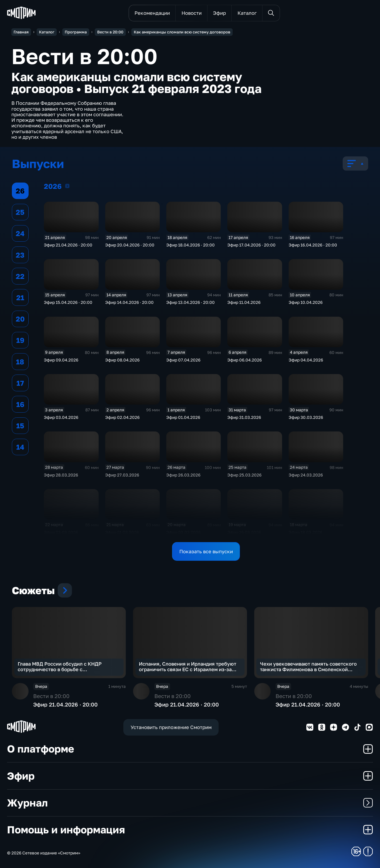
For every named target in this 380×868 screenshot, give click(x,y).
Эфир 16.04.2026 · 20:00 (313, 245)
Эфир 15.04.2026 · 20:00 (68, 302)
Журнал (190, 803)
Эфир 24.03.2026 (306, 475)
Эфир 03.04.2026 (61, 417)
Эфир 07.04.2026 (183, 360)
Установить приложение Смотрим (171, 727)
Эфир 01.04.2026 (183, 417)
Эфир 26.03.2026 (183, 475)
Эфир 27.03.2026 (122, 475)
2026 (67, 186)
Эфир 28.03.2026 (61, 475)
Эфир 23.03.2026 (61, 532)
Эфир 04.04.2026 (306, 360)
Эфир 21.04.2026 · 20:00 (68, 245)
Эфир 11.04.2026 (244, 302)
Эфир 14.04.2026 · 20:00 (129, 302)
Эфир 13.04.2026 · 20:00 (190, 302)
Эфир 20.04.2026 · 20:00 (130, 245)
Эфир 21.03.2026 (122, 532)
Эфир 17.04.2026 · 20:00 (251, 245)
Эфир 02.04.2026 (122, 417)
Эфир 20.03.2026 (183, 532)
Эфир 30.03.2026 (306, 417)
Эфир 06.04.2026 (245, 360)
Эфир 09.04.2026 (61, 360)
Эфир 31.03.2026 (244, 417)
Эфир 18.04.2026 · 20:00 (190, 245)
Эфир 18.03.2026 (305, 532)
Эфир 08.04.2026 (122, 360)
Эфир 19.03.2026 (244, 532)
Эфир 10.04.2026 (306, 302)
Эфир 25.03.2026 (244, 475)
